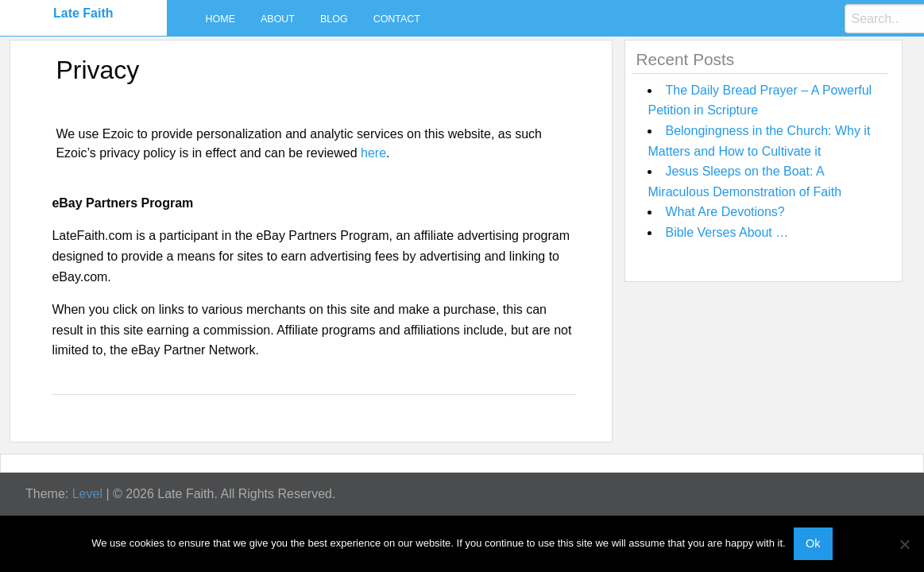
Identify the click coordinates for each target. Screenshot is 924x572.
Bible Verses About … (727, 232)
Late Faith (83, 13)
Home (220, 19)
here (373, 153)
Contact (397, 19)
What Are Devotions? (725, 212)
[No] (904, 544)
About (278, 19)
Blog (334, 19)
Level (87, 494)
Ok (813, 543)
